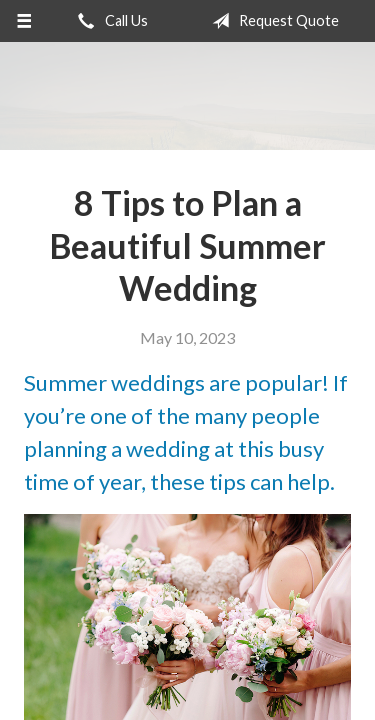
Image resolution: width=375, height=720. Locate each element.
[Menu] (24, 21)
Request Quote (271, 21)
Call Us (109, 21)
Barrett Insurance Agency (187, 96)
